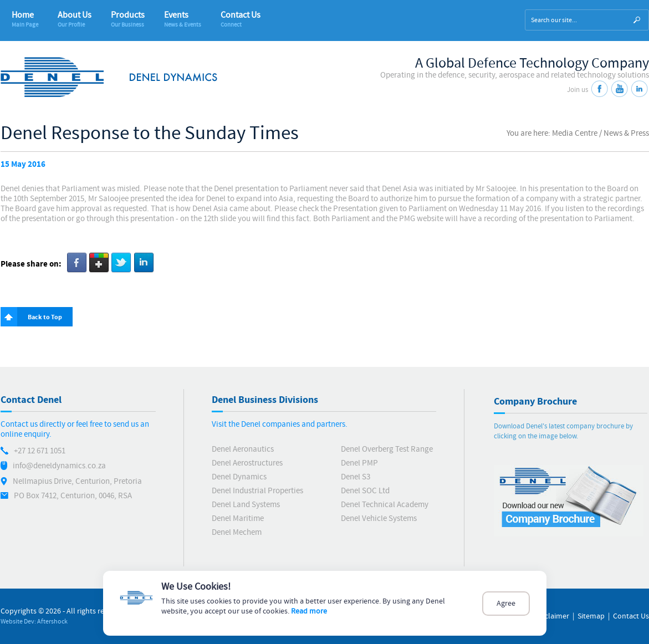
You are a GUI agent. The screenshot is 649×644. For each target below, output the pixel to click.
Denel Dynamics (239, 477)
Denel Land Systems (246, 505)
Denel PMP (359, 463)
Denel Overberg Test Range (387, 449)
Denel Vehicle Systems (379, 518)
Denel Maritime (238, 518)
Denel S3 (356, 477)
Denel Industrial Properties (257, 491)
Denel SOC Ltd (365, 491)
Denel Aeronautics (243, 449)
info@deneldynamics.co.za (59, 466)
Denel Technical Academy (385, 505)
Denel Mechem (237, 532)
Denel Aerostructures (247, 463)
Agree (506, 604)
